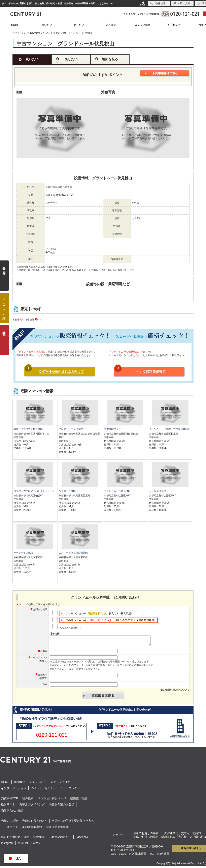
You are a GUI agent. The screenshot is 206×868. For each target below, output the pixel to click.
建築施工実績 (79, 800)
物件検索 (28, 800)
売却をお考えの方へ (35, 822)
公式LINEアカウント (31, 845)
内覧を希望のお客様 (62, 806)
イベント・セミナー (43, 790)
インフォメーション (14, 790)
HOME (15, 25)
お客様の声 (174, 25)
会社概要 (111, 25)
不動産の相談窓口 (60, 839)
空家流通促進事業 (57, 829)
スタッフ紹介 (142, 25)
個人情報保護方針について (175, 692)
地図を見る (110, 59)
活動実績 (39, 839)
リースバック (9, 829)
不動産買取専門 (32, 829)
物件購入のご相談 (12, 812)
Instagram (7, 845)
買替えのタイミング (32, 806)
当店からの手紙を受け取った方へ (73, 822)
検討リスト (8, 806)
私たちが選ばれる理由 (15, 839)
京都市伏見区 (60, 33)
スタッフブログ (60, 784)
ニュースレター (70, 790)
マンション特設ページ (52, 800)
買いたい (47, 25)
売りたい (79, 25)
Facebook (82, 839)
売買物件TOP (10, 800)
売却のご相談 (9, 822)
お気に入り (182, 3)
